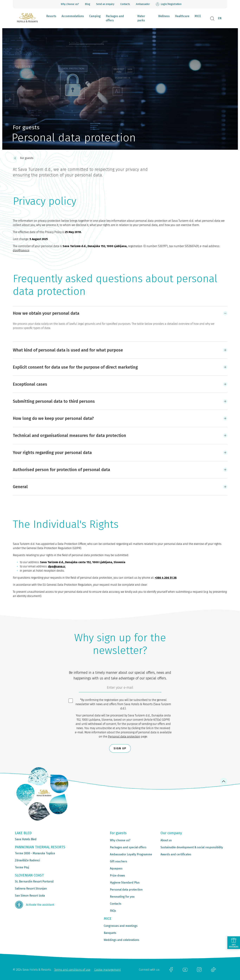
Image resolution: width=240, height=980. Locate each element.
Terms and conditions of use (72, 970)
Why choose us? (70, 4)
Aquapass (116, 868)
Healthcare (182, 16)
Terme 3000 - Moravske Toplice (35, 853)
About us (166, 840)
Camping (95, 16)
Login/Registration (169, 4)
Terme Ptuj (22, 867)
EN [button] (220, 18)
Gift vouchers (119, 861)
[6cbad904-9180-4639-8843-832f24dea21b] (120, 688)
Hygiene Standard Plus (125, 883)
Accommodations (73, 16)
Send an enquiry (105, 4)
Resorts (51, 16)
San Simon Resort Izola (30, 896)
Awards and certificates (176, 854)
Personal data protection (124, 737)
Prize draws (117, 875)
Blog (88, 4)
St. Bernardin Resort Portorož (34, 881)
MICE (198, 16)
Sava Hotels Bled (26, 839)
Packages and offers (115, 18)
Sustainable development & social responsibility (192, 847)
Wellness (164, 16)
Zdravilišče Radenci (27, 860)
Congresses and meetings (121, 926)
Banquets (110, 933)
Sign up (120, 748)
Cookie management (108, 970)
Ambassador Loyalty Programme (131, 854)
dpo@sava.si (21, 250)
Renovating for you (122, 897)
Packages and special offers (128, 847)
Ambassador (143, 4)
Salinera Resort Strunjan (31, 889)
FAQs (113, 911)
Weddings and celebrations (121, 940)
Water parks (141, 18)
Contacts (125, 4)
